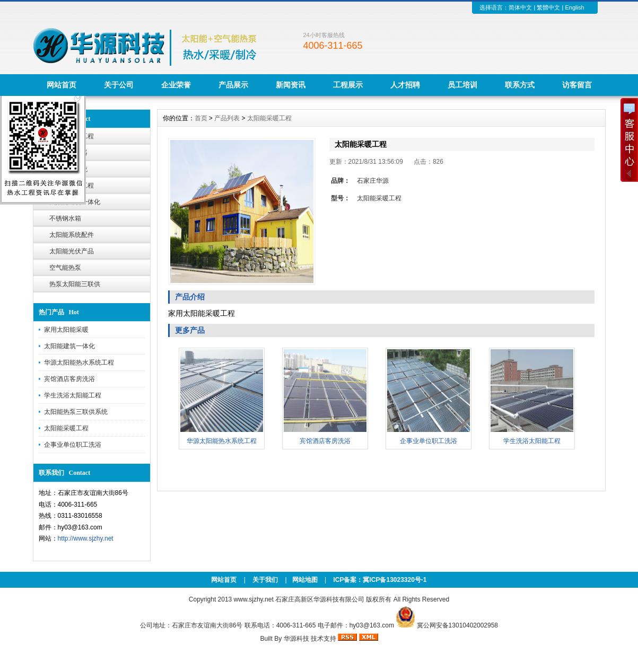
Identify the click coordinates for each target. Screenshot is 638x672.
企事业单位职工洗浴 (73, 445)
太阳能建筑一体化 (75, 202)
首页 (201, 118)
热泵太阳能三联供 (75, 284)
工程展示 (348, 85)
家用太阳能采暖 (66, 330)
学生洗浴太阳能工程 (73, 395)
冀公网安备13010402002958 (457, 625)
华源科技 (296, 639)
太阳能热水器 (68, 153)
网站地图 (305, 580)
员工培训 (462, 85)
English (574, 7)
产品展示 (233, 85)
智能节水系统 (68, 169)
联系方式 (520, 85)
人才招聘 (405, 85)
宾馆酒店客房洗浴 (69, 379)
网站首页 (62, 85)
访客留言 (577, 85)
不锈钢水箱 (65, 218)
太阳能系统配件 (72, 235)
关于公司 (119, 85)
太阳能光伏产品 (72, 251)
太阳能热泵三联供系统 (76, 412)
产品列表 (227, 118)
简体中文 (520, 7)
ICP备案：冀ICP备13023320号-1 (379, 580)
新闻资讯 (291, 85)
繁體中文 (548, 7)
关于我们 (265, 580)
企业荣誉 (176, 85)
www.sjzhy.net (254, 599)
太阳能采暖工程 (72, 185)
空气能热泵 (65, 268)
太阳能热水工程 (72, 136)
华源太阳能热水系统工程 (79, 362)
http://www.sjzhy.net (86, 538)
